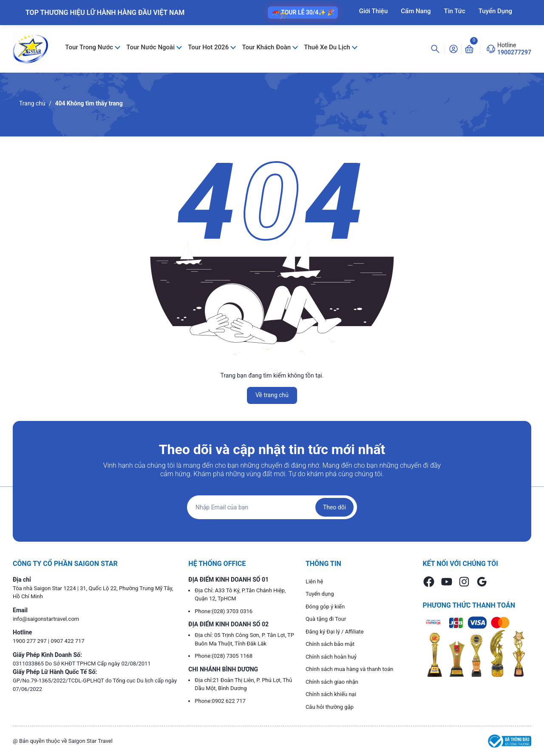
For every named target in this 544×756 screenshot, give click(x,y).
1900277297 (514, 52)
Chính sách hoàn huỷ (331, 657)
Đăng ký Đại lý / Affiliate (335, 632)
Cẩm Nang (416, 11)
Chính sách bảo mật (330, 644)
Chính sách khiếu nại (331, 694)
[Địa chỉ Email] (272, 507)
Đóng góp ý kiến (325, 607)
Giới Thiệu (374, 11)
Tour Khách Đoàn (267, 47)
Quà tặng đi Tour (326, 619)
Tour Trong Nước (90, 47)
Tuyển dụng (320, 594)
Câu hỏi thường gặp (330, 707)
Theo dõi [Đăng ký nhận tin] (334, 507)
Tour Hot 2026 (209, 47)
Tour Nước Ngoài (151, 47)
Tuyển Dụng (495, 11)
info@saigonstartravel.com (46, 619)
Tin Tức (455, 11)
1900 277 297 (30, 641)
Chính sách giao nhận (332, 682)
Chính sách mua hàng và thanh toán (350, 669)
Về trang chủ (272, 395)
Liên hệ (314, 581)
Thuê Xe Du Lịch (328, 47)
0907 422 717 (68, 641)
